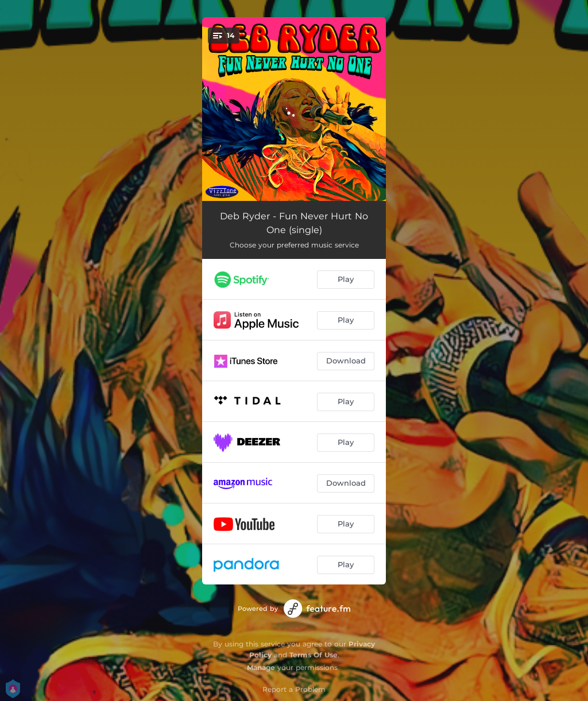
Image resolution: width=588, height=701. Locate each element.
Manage (261, 667)
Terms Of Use (314, 655)
